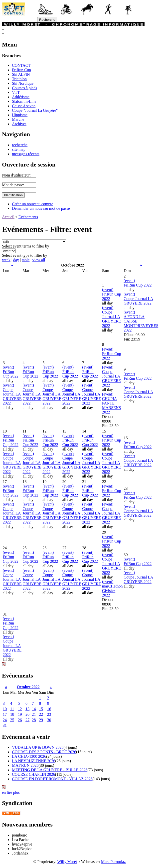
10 (5, 709)
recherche (20, 145)
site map (19, 149)
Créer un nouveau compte (33, 204)
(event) (108, 290)
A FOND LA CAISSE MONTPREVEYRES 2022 (141, 323)
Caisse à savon (24, 106)
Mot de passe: (13, 185)
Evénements (28, 217)
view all (39, 260)
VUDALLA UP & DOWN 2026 (38, 747)
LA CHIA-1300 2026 (29, 756)
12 (20, 709)
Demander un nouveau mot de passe (41, 208)
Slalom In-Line (24, 101)
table (26, 260)
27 (27, 720)
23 (49, 714)
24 (5, 720)
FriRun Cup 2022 (138, 285)
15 (41, 709)
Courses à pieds (24, 88)
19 (20, 714)
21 (34, 714)
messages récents (26, 154)
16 (49, 709)
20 (27, 714)
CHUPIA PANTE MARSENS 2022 (112, 405)
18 (12, 714)
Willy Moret (67, 862)
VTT (16, 92)
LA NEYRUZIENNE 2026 (34, 761)
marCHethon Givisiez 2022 (112, 591)
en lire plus (11, 792)
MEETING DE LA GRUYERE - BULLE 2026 (50, 770)
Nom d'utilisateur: (16, 175)
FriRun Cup (21, 70)
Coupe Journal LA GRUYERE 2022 (112, 319)
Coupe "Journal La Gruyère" (35, 110)
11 (12, 709)
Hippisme (20, 115)
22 (41, 714)
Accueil (8, 217)
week (6, 260)
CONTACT (21, 65)
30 (49, 720)
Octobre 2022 (28, 687)
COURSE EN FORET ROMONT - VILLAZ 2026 (52, 779)
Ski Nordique (23, 83)
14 (34, 709)
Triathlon (19, 79)
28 (34, 720)
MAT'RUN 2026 (25, 765)
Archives (19, 124)
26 (20, 720)
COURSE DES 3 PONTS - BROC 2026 (44, 752)
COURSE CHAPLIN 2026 (33, 774)
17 (5, 714)
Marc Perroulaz (113, 862)
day (16, 260)
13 (27, 709)
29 (41, 720)
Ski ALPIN (21, 74)
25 (12, 720)
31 (5, 725)
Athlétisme (21, 97)
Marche (18, 119)
